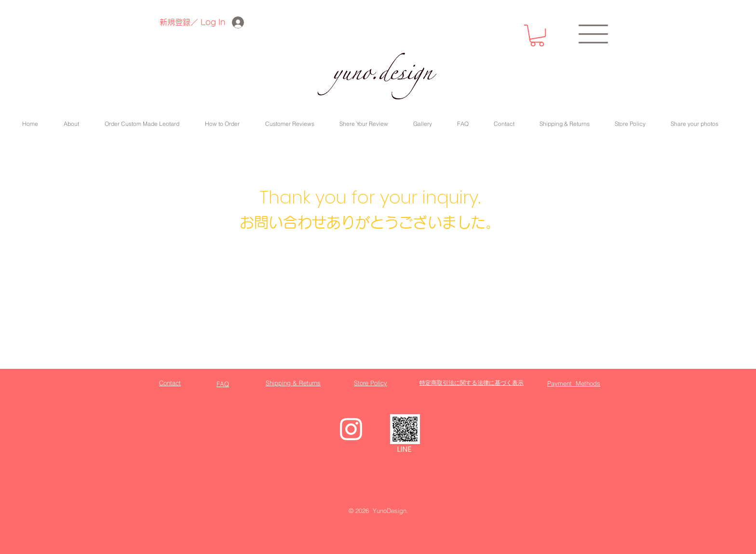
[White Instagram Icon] (351, 429)
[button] (537, 35)
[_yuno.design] (405, 429)
